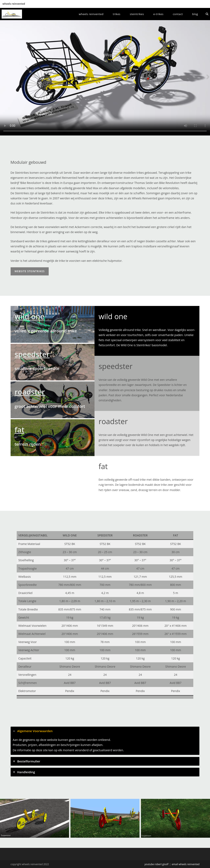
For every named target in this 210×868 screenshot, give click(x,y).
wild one (30, 316)
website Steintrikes (30, 271)
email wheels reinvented (186, 864)
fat (20, 430)
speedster (32, 354)
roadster (30, 392)
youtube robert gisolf (156, 864)
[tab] (105, 741)
